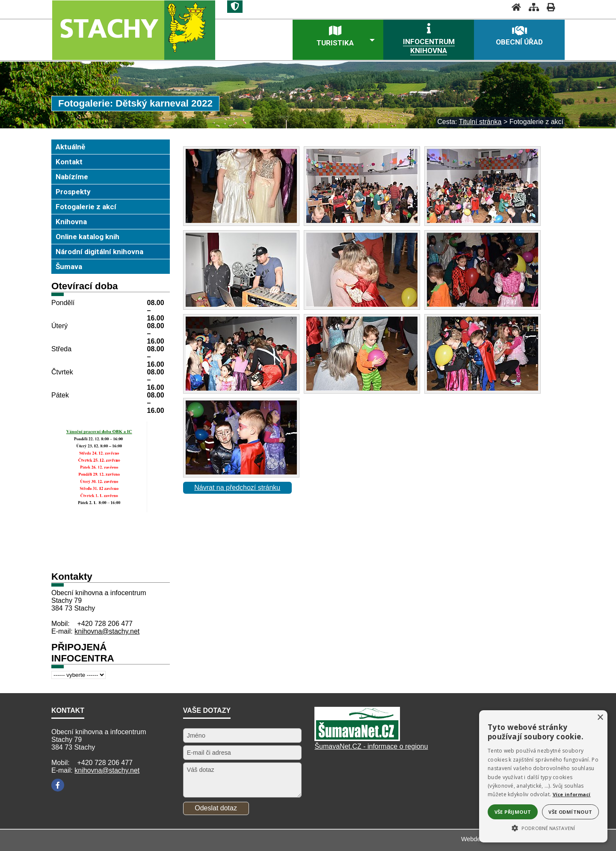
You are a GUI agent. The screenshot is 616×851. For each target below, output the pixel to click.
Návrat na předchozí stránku (237, 488)
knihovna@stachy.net (107, 631)
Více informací (572, 794)
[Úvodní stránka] (514, 7)
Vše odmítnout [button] (570, 812)
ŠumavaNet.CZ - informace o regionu (371, 746)
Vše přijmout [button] (513, 812)
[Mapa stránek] (531, 7)
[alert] (543, 776)
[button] (543, 827)
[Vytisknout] (548, 7)
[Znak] (235, 7)
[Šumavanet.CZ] (357, 739)
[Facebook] (58, 785)
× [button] (600, 718)
